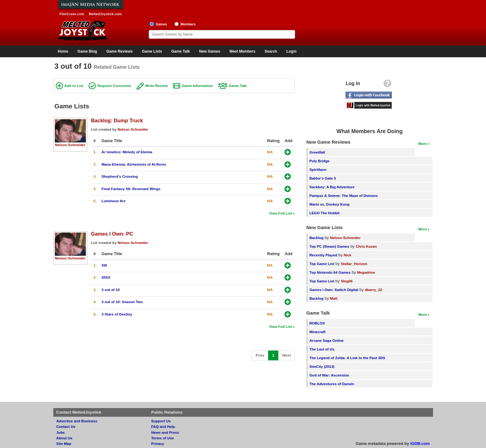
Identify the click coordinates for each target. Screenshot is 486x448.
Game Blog (87, 51)
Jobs (61, 432)
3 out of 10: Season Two (122, 302)
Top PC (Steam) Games (329, 246)
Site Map (64, 444)
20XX (106, 277)
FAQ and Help (163, 426)
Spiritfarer (318, 170)
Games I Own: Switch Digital (334, 290)
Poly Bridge (319, 161)
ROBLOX (317, 323)
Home (63, 51)
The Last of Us (322, 349)
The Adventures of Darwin (332, 384)
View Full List (281, 213)
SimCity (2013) (322, 366)
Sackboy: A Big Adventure (332, 187)
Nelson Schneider (70, 145)
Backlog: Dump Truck (117, 120)
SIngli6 (347, 281)
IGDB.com (420, 444)
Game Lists (152, 51)
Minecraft (317, 332)
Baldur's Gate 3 (323, 178)
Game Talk (181, 51)
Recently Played (323, 255)
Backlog (316, 238)
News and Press (165, 432)
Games (161, 24)
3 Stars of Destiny (117, 314)
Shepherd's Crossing (120, 176)
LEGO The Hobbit (324, 213)
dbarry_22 (373, 290)
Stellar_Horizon (354, 264)
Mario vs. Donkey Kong (329, 204)
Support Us (161, 421)
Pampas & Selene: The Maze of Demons (344, 196)
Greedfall (317, 152)
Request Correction (114, 86)
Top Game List (322, 264)
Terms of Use (163, 438)
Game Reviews (119, 51)
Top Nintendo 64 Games (330, 272)
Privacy (158, 444)
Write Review (156, 86)
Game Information (197, 86)
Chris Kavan (366, 246)
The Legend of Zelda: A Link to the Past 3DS (347, 358)
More (423, 144)
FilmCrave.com (72, 14)
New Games (210, 51)
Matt (334, 298)
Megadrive (366, 272)
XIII (104, 265)
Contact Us (66, 426)
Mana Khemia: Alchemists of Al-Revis (134, 164)
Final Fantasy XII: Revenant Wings (131, 189)
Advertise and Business (77, 421)
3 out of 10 (111, 290)
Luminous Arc (114, 201)
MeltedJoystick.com (105, 14)
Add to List (74, 86)
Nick (348, 255)
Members (188, 24)
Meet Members (242, 51)
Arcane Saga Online (326, 340)
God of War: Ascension (329, 375)
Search (271, 51)
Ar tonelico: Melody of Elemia (127, 152)
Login (292, 51)
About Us (64, 438)
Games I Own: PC (112, 234)
